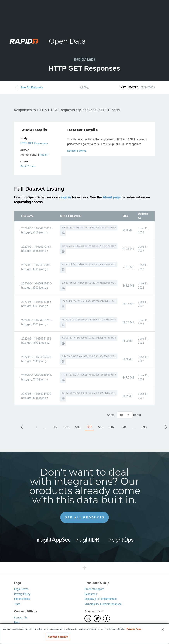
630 (144, 427)
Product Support (94, 589)
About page (112, 197)
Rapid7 (44, 155)
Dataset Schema (77, 151)
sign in (66, 197)
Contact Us (21, 617)
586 (78, 427)
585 (66, 427)
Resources (91, 594)
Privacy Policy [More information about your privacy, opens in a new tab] (135, 629)
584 (55, 427)
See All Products (85, 517)
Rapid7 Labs (28, 166)
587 (89, 427)
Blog (17, 622)
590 (123, 427)
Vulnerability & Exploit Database (103, 604)
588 (101, 427)
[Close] (163, 629)
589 (112, 427)
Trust (17, 604)
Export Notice (22, 599)
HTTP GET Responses (34, 143)
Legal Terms (21, 589)
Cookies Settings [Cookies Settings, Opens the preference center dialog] (58, 637)
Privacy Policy (22, 594)
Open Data (67, 41)
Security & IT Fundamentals (100, 599)
